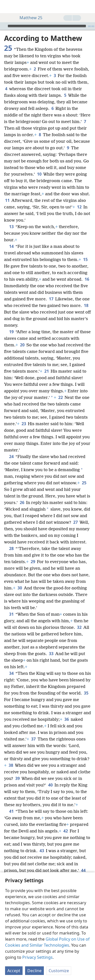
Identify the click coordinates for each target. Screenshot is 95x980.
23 (24, 424)
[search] (89, 7)
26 (22, 503)
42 (65, 831)
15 (85, 259)
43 (42, 851)
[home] (8, 7)
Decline (34, 971)
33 (51, 654)
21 (46, 371)
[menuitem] (8, 7)
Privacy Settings (37, 957)
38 (11, 765)
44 (83, 870)
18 (86, 305)
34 (11, 673)
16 (87, 279)
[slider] (47, 26)
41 (11, 811)
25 (84, 483)
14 (11, 246)
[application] (48, 26)
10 (39, 174)
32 (79, 627)
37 (33, 739)
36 (66, 719)
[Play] (3, 26)
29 (33, 562)
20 (22, 345)
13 (11, 227)
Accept (14, 971)
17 (51, 299)
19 (11, 332)
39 (17, 778)
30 (20, 588)
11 (7, 200)
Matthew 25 (28, 18)
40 (50, 785)
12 (79, 207)
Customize (59, 971)
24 (11, 457)
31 (11, 614)
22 (60, 397)
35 (86, 693)
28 (11, 548)
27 (75, 522)
